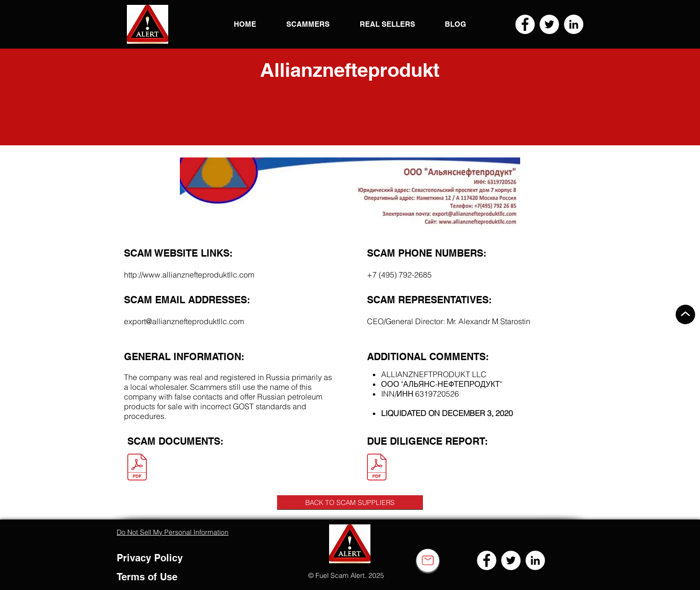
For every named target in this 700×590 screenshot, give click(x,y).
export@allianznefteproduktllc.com (184, 321)
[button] (148, 24)
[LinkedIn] (574, 24)
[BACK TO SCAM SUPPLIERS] (350, 503)
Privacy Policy (150, 558)
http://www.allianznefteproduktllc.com (189, 275)
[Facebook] (525, 24)
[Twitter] (549, 24)
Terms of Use (147, 577)
